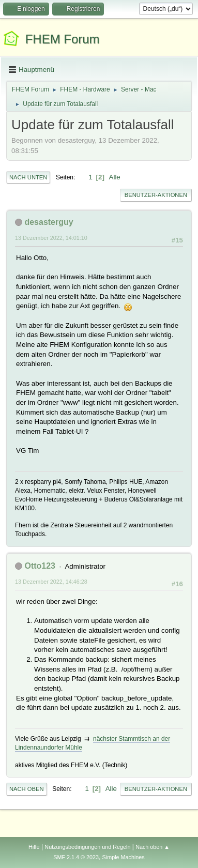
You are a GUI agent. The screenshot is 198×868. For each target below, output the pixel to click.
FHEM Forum (63, 39)
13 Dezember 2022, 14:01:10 (51, 238)
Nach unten (28, 177)
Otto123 (40, 566)
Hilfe (34, 847)
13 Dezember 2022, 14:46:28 (51, 582)
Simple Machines (124, 857)
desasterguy (49, 222)
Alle (115, 177)
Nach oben (27, 789)
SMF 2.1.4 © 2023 (76, 857)
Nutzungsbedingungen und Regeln (87, 847)
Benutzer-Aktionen (156, 195)
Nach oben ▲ (153, 847)
